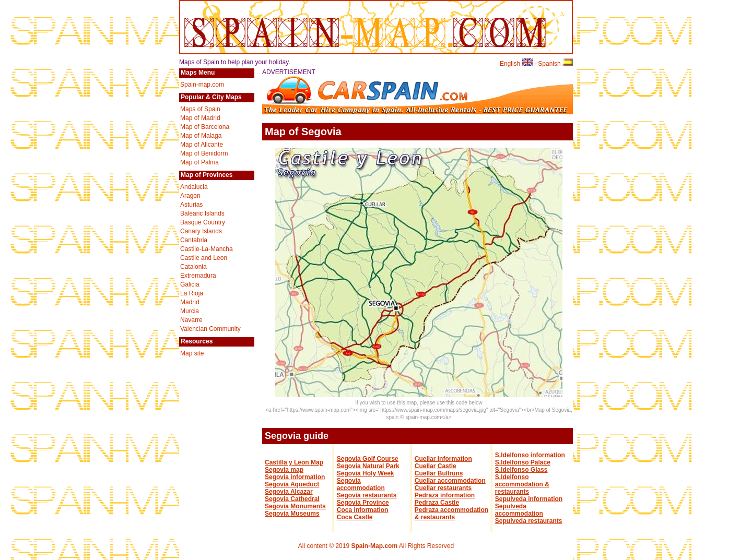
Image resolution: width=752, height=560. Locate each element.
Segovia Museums (292, 514)
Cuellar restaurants (443, 488)
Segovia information (295, 477)
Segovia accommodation (361, 484)
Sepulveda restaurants (529, 521)
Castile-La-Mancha (207, 249)
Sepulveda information (529, 499)
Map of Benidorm (204, 153)
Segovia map (284, 470)
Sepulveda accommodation (519, 510)
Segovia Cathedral (292, 499)
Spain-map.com (202, 85)
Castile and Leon (204, 258)
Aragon (190, 196)
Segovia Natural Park (368, 466)
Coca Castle (355, 517)
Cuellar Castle (436, 466)
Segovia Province (363, 503)
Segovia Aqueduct (292, 484)
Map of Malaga (201, 136)
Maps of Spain (200, 109)
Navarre (191, 320)
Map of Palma (199, 162)
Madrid (190, 302)
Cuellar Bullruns (439, 473)
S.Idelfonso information (530, 455)
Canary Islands (201, 231)
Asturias (191, 205)
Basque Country (203, 222)
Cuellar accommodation (450, 481)
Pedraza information (445, 495)
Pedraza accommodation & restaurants (451, 514)
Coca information (363, 510)
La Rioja (192, 293)
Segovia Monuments (295, 506)
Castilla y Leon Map (294, 462)
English (516, 64)
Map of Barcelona (205, 127)
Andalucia (194, 187)
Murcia (190, 311)
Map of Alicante (202, 145)
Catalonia (193, 267)
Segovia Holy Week (366, 473)
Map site (192, 353)
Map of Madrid (200, 118)
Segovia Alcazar (289, 492)
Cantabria (194, 240)
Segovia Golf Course (368, 459)
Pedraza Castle (437, 503)
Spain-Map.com (374, 546)
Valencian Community (210, 329)
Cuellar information (443, 459)
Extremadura (198, 276)
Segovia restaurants (367, 495)
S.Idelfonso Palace (523, 462)
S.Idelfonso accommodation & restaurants (522, 484)
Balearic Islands (202, 213)
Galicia (190, 284)
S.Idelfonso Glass (521, 470)
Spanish (555, 64)
